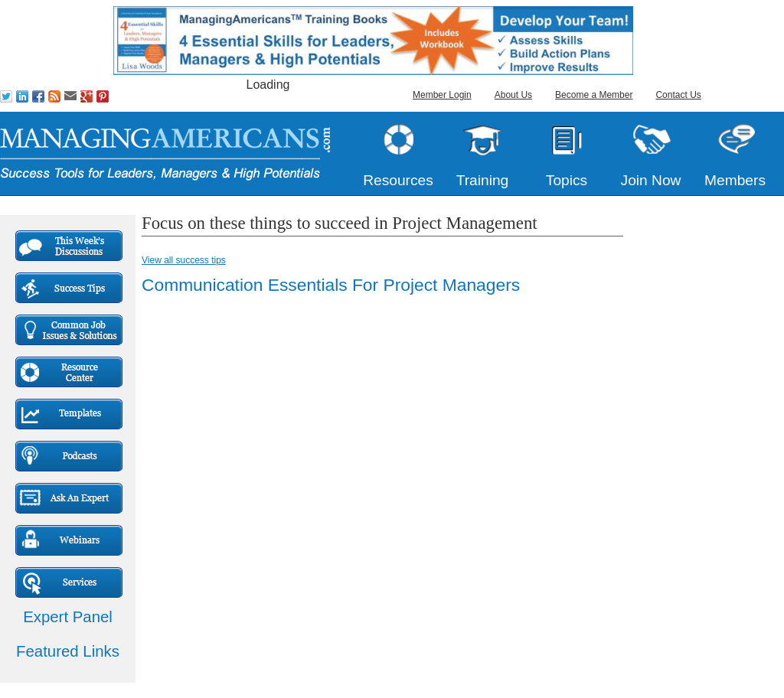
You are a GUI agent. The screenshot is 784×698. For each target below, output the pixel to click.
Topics (567, 180)
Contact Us (678, 95)
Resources (398, 180)
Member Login (442, 95)
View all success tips (184, 260)
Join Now (651, 180)
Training (483, 180)
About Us (513, 95)
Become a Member (594, 95)
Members (735, 180)
